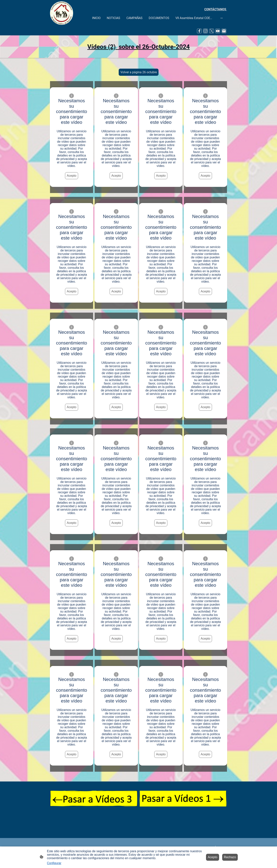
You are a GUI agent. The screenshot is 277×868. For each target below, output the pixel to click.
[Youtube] (218, 31)
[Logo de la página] (62, 13)
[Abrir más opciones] (222, 18)
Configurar (54, 863)
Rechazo (230, 857)
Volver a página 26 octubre (139, 72)
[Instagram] (205, 31)
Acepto (72, 176)
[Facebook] (199, 31)
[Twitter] (212, 31)
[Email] (224, 31)
